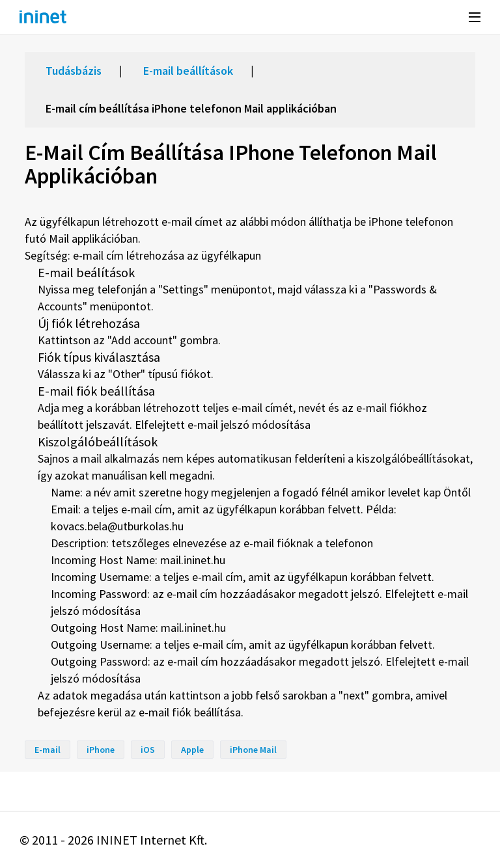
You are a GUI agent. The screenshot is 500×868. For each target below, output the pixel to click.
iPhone (101, 750)
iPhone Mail (253, 750)
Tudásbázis (74, 71)
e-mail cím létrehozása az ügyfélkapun (167, 255)
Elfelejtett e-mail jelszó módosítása (223, 425)
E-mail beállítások (188, 71)
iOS (148, 750)
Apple (192, 750)
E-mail (48, 750)
